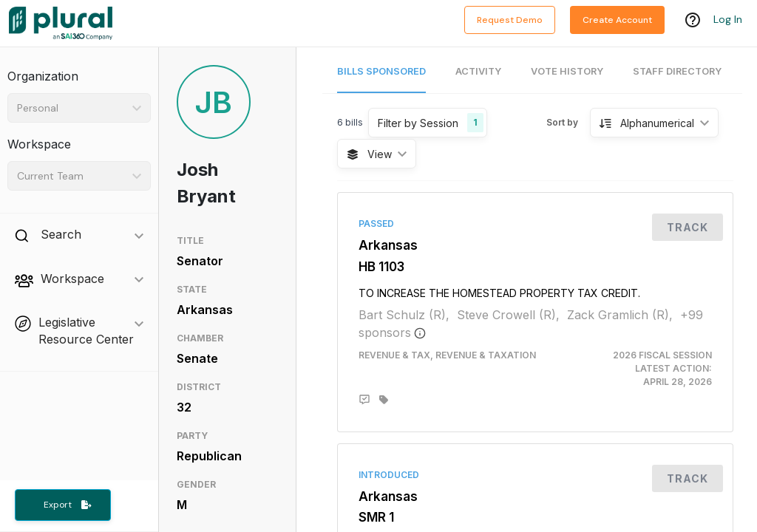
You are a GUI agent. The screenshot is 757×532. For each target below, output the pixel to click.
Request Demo (510, 20)
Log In (728, 20)
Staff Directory (677, 71)
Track (688, 227)
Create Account (617, 20)
